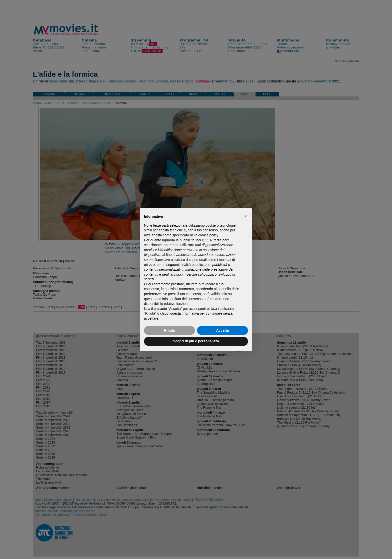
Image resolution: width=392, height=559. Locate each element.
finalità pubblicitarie (195, 265)
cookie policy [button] (208, 235)
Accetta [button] (223, 330)
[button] (245, 216)
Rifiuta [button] (169, 330)
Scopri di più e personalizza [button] (196, 341)
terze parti (221, 240)
